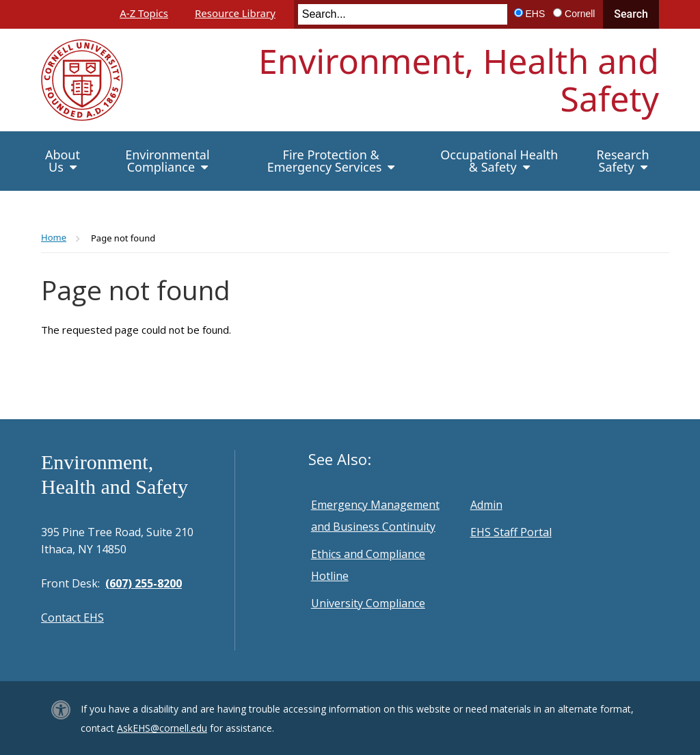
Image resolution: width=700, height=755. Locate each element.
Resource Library (235, 13)
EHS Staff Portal (511, 532)
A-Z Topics (144, 13)
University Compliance (368, 603)
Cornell (580, 14)
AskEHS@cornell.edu (162, 728)
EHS (536, 14)
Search (631, 14)
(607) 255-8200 (144, 583)
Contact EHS (72, 618)
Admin (486, 505)
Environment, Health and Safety (459, 80)
